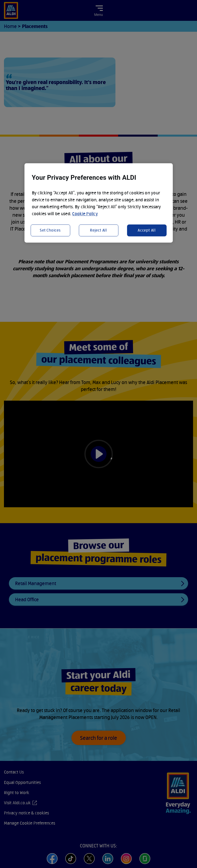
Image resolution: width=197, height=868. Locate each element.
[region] (99, 203)
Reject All (98, 230)
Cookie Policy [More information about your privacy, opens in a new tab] (85, 214)
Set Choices (50, 230)
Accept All (147, 230)
